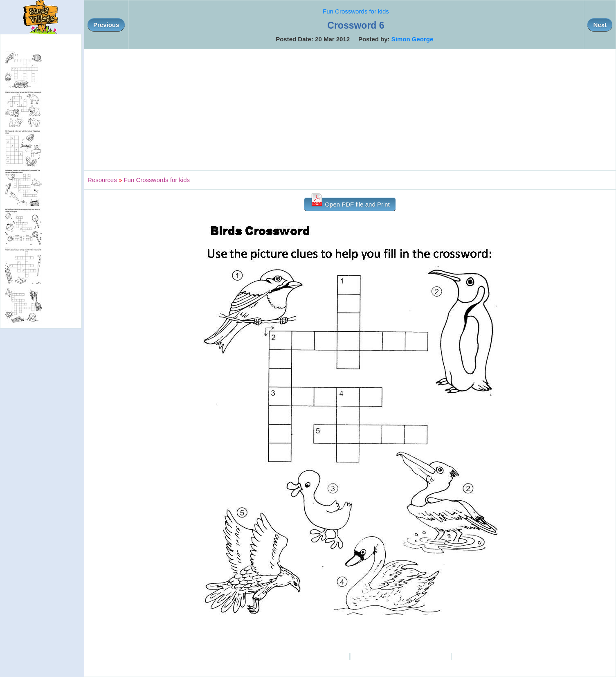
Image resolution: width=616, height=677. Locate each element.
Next (600, 25)
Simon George (413, 39)
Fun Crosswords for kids (356, 11)
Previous (106, 25)
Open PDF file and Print (350, 203)
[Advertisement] (350, 110)
